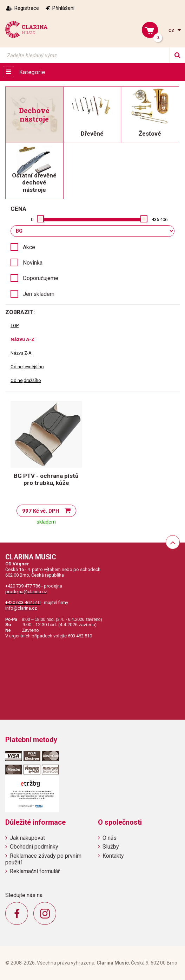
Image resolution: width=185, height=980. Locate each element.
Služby (111, 847)
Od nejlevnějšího (27, 367)
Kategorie (32, 72)
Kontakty (113, 856)
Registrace (27, 8)
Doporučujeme (41, 278)
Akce (29, 247)
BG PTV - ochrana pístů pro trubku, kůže (46, 479)
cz (172, 30)
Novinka (33, 263)
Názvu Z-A (21, 353)
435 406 (160, 219)
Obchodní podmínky (34, 847)
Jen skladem (39, 294)
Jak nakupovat (27, 838)
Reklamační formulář (35, 871)
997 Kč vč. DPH (41, 511)
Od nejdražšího (26, 380)
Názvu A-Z (22, 339)
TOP (15, 326)
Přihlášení (63, 8)
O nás (110, 838)
